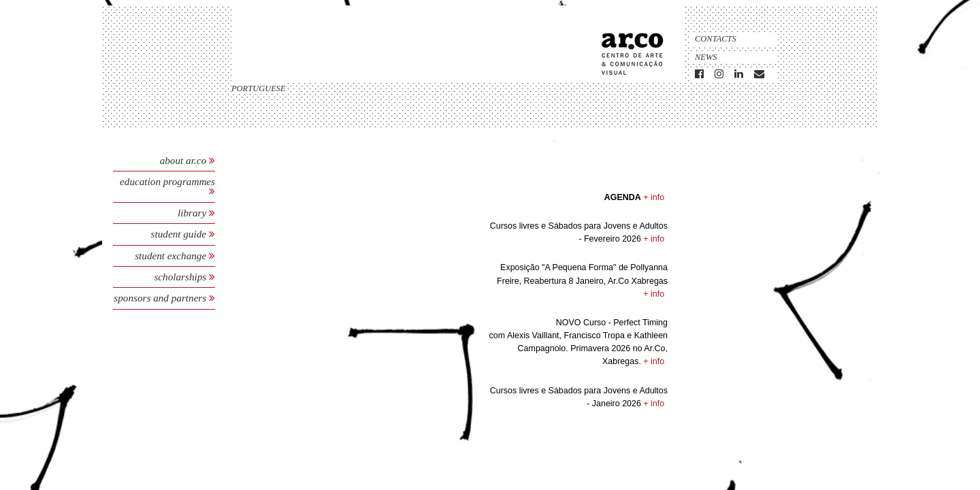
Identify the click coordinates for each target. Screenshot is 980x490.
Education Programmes (167, 181)
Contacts (716, 39)
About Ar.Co (183, 160)
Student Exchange (172, 256)
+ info (654, 197)
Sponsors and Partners (161, 298)
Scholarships (181, 277)
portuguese (259, 88)
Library (193, 213)
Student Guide (179, 234)
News (706, 57)
